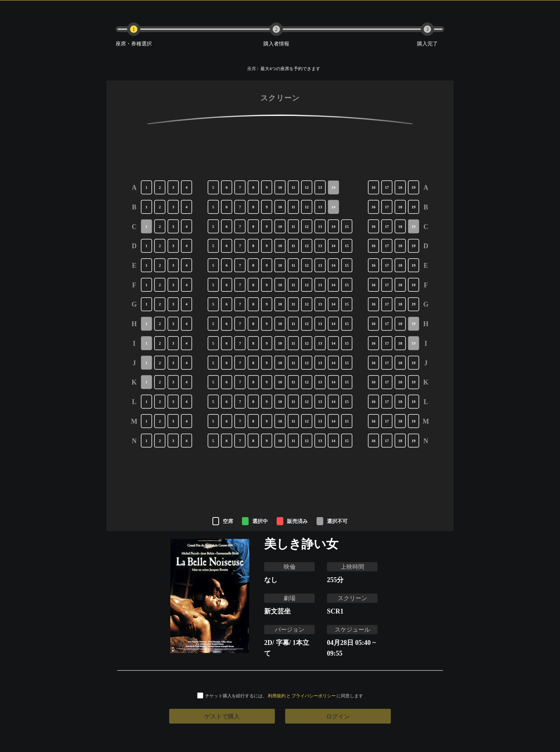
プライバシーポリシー (314, 696)
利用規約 (277, 696)
